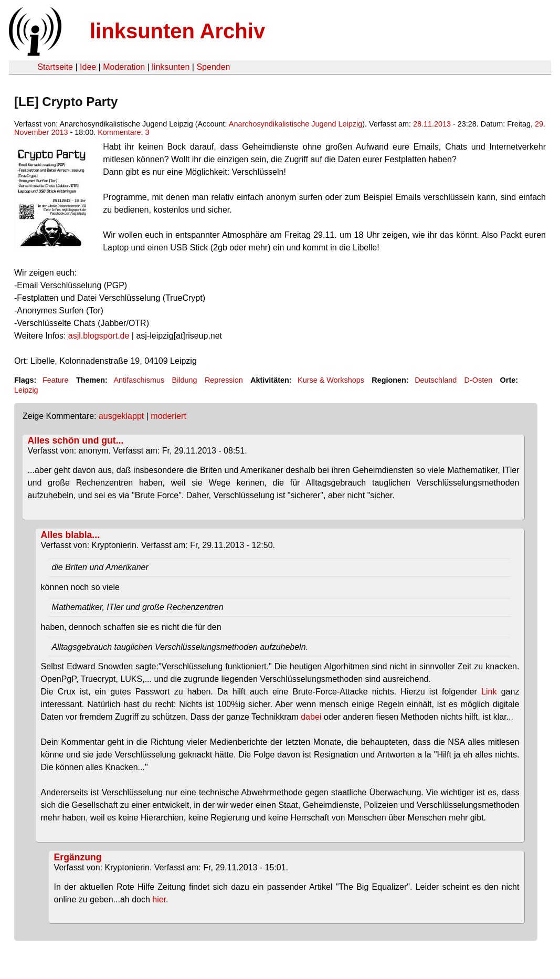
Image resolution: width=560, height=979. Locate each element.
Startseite (55, 67)
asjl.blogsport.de (99, 336)
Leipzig (26, 390)
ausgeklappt (121, 416)
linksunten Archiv (177, 31)
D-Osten (479, 380)
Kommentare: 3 (123, 132)
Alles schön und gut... (76, 440)
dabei (311, 717)
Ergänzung (78, 857)
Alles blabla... (70, 535)
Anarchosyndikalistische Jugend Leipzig (295, 124)
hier (159, 899)
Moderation (124, 67)
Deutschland (436, 380)
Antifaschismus (139, 380)
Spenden (213, 67)
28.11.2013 (432, 124)
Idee (88, 67)
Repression (224, 380)
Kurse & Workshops (331, 380)
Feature (56, 380)
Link (489, 692)
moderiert (168, 416)
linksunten (171, 67)
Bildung (185, 380)
